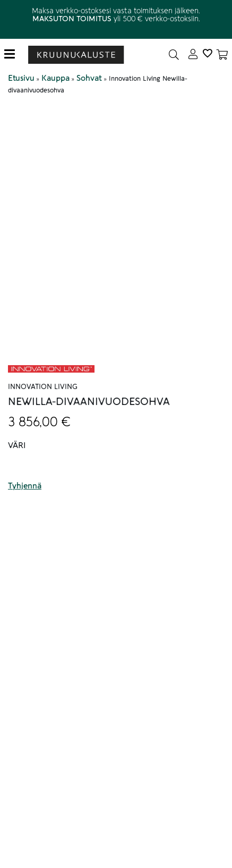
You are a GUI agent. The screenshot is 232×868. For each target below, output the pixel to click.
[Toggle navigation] (14, 54)
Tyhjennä (25, 486)
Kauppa (55, 78)
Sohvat (89, 78)
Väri (17, 445)
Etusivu (21, 78)
